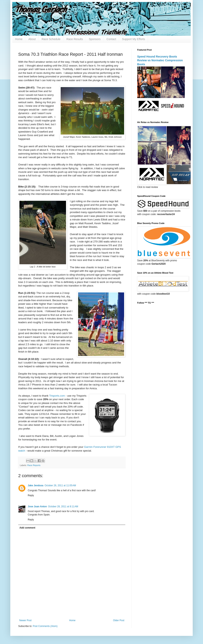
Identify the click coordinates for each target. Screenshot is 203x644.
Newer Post (25, 620)
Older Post (119, 620)
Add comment (27, 528)
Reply (31, 495)
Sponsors (95, 39)
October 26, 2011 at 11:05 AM (60, 485)
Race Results (75, 39)
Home (19, 39)
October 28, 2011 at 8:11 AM (63, 507)
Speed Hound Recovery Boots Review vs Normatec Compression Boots (160, 60)
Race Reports (34, 465)
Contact (111, 39)
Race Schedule (51, 39)
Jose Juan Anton (37, 507)
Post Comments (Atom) (45, 626)
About (32, 39)
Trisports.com (57, 396)
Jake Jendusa (36, 485)
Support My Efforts (134, 39)
